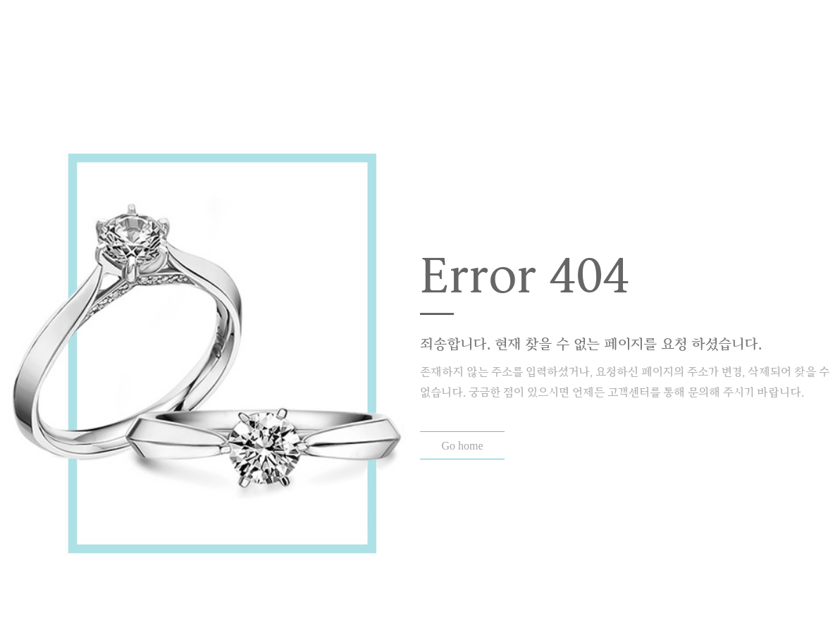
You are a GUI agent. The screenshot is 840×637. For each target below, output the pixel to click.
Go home (462, 446)
